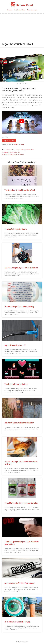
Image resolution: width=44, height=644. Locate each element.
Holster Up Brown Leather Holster (19, 423)
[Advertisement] (22, 26)
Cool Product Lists (19, 10)
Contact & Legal (32, 10)
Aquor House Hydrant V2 (15, 345)
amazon (16, 144)
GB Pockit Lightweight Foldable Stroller (21, 268)
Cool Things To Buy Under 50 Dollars (13, 154)
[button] (9, 141)
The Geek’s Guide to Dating (16, 384)
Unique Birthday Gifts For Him (25, 150)
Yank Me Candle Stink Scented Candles (21, 503)
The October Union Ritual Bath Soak (20, 190)
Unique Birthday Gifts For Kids (11, 152)
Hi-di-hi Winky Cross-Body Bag (17, 622)
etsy (22, 144)
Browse (9, 10)
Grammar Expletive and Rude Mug (19, 306)
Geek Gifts (10, 150)
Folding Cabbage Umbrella (16, 229)
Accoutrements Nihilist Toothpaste (19, 583)
